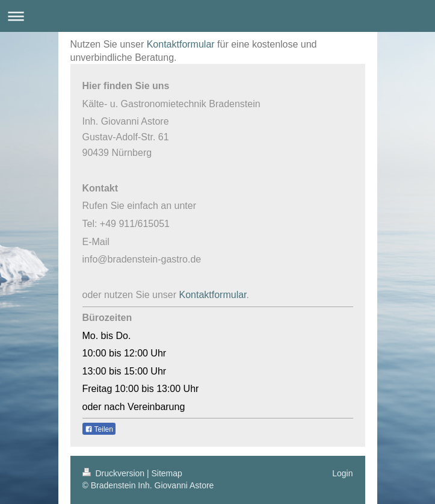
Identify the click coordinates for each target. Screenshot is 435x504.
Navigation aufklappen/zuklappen (217, 16)
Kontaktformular (181, 44)
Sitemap (167, 473)
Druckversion (115, 473)
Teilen (99, 429)
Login (342, 473)
